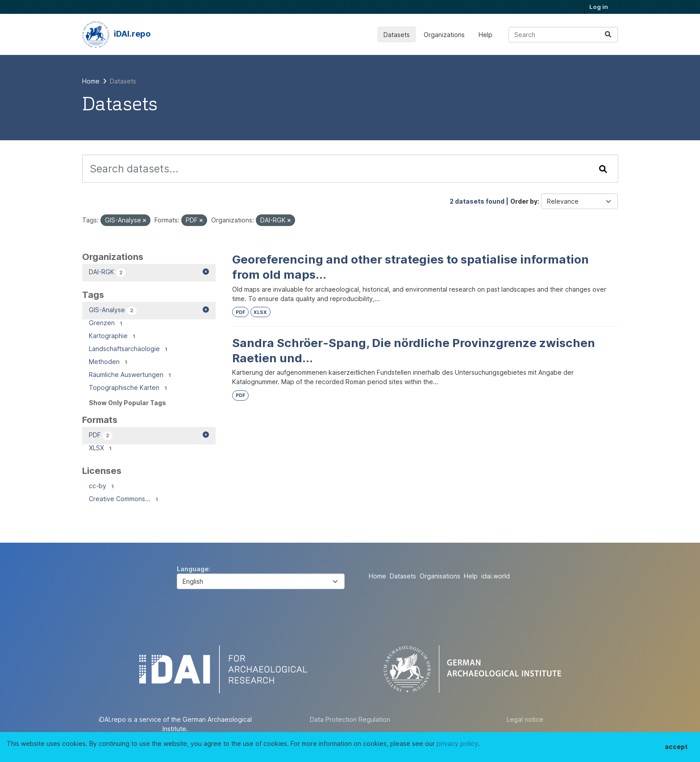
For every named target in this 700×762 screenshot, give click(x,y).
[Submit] (608, 35)
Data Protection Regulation (350, 719)
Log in (599, 7)
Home (377, 576)
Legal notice (525, 719)
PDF (240, 312)
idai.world (496, 576)
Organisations (440, 576)
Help (485, 35)
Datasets (397, 35)
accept (676, 747)
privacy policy (457, 743)
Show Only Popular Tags (127, 403)
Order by (524, 201)
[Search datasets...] (563, 35)
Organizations (444, 35)
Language (193, 569)
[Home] (91, 81)
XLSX (260, 312)
